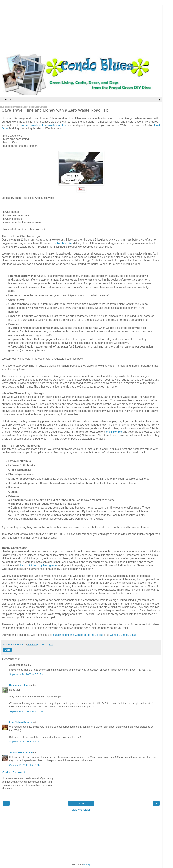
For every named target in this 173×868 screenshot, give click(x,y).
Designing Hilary (19, 685)
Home (81, 803)
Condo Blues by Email (123, 635)
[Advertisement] (81, 29)
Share (7, 650)
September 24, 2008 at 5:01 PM (26, 674)
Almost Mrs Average (21, 753)
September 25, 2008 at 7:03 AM (26, 711)
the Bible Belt (115, 432)
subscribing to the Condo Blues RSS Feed (78, 635)
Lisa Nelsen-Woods (20, 722)
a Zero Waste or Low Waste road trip (44, 125)
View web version (81, 810)
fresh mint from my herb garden (39, 565)
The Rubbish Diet (63, 243)
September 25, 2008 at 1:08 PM (26, 742)
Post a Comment (13, 772)
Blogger (88, 865)
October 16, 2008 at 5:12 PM (25, 765)
